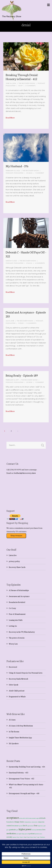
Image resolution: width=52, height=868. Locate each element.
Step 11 (22, 837)
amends (34, 818)
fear (36, 825)
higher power (25, 829)
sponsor (15, 837)
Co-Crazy (12, 608)
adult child (25, 818)
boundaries (10, 822)
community (34, 822)
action (21, 818)
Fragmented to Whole (17, 696)
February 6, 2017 (12, 380)
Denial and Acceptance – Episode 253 (26, 314)
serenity (9, 837)
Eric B (25, 825)
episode (21, 826)
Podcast (41, 83)
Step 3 (25, 837)
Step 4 (29, 837)
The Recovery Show (27, 83)
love (44, 829)
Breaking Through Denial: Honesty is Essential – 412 (22, 77)
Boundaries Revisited (17, 602)
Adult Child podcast (17, 691)
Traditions (42, 837)
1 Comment (40, 173)
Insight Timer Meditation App (20, 737)
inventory (39, 830)
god (45, 826)
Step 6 (32, 837)
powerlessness (39, 834)
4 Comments (40, 263)
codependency (28, 822)
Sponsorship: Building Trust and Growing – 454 (27, 767)
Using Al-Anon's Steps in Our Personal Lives (26, 673)
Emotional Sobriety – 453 (18, 773)
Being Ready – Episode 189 (22, 375)
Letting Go (13, 626)
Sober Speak (14, 685)
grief (17, 830)
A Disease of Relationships (19, 590)
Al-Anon (12, 720)
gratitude (13, 829)
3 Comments (31, 323)
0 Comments (30, 86)
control (9, 826)
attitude (42, 818)
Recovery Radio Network (18, 679)
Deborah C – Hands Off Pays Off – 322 (26, 254)
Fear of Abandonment (17, 614)
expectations (30, 826)
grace (8, 830)
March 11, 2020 (11, 261)
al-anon (30, 818)
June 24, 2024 (11, 83)
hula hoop (34, 830)
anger (38, 818)
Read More (10, 117)
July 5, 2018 (10, 321)
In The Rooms (14, 732)
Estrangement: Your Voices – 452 (21, 779)
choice (22, 822)
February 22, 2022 (13, 171)
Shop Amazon (16, 536)
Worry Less (13, 644)
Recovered (13, 667)
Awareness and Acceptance (19, 596)
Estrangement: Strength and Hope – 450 (24, 793)
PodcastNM (11, 86)
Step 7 (35, 837)
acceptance (13, 817)
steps (38, 837)
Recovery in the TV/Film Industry (22, 632)
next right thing (20, 834)
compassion (41, 822)
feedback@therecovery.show (25, 473)
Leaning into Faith (16, 620)
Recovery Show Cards (17, 567)
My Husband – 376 (17, 166)
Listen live (13, 555)
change (17, 822)
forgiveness (40, 826)
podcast (32, 833)
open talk (27, 834)
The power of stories (17, 638)
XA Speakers (14, 743)
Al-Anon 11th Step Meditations (21, 726)
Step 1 (18, 837)
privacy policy (14, 561)
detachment (15, 826)
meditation (11, 833)
